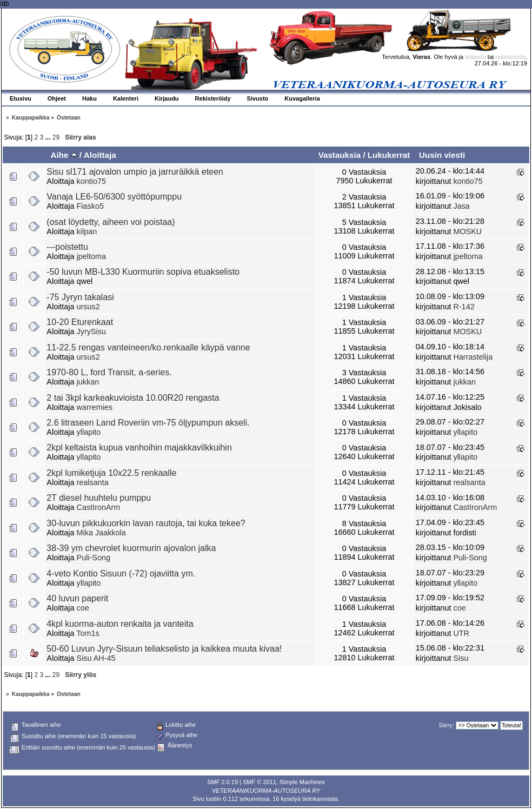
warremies (95, 407)
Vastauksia (340, 155)
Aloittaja (100, 155)
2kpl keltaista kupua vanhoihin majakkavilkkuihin (139, 447)
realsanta (93, 482)
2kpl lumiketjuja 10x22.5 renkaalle (111, 473)
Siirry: (447, 725)
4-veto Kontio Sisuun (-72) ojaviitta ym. (121, 573)
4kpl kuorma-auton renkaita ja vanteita (120, 624)
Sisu (461, 658)
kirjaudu (476, 57)
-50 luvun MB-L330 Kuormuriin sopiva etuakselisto (143, 272)
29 (56, 137)
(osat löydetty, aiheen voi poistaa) (111, 222)
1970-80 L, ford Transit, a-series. (109, 372)
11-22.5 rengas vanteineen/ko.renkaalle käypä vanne (148, 347)
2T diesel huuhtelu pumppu (99, 498)
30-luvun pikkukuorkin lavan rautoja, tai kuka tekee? (146, 523)
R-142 (464, 307)
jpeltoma (91, 256)
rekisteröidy (511, 57)
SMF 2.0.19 (222, 782)
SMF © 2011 (260, 782)
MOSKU (467, 231)
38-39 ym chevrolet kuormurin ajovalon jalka (131, 548)
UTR (461, 633)
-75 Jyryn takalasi (80, 297)
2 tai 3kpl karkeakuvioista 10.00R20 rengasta (133, 398)
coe (83, 608)
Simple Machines (302, 782)
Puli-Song (94, 558)
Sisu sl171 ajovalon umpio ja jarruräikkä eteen (135, 172)
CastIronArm (99, 507)
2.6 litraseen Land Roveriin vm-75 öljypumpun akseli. (148, 423)
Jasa (461, 206)
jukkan (88, 382)
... (49, 137)
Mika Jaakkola (101, 533)
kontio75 (91, 181)
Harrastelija (473, 357)
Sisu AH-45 (96, 658)
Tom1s (88, 633)
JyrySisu (91, 331)
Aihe (64, 155)
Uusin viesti (442, 155)
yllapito (89, 432)
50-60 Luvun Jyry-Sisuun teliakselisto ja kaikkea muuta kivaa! (164, 649)
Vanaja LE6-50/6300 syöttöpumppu (114, 197)
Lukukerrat (389, 155)
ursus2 (88, 307)
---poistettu (67, 247)
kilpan (87, 231)
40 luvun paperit (77, 598)
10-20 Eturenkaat (80, 322)
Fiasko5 (90, 206)
